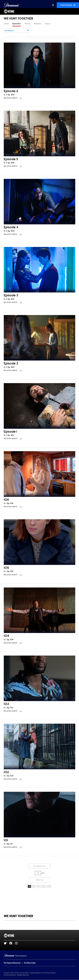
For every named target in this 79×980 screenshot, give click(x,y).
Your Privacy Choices (49, 973)
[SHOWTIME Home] (39, 11)
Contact (7, 973)
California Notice (35, 973)
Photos (27, 24)
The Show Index (30, 963)
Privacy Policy (24, 973)
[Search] (53, 5)
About (48, 24)
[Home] (39, 956)
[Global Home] (11, 5)
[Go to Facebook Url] (12, 943)
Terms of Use (15, 973)
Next (39, 880)
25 (29, 886)
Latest (6, 24)
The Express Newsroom (12, 963)
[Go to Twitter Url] (7, 943)
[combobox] (17, 31)
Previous (39, 866)
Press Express (68, 5)
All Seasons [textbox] (9, 31)
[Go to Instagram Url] (18, 943)
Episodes (17, 24)
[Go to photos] (22, 98)
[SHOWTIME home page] (39, 936)
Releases (38, 24)
